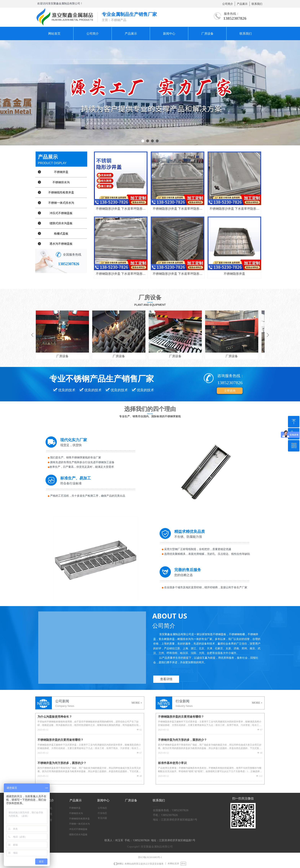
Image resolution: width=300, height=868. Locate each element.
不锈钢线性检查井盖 (61, 192)
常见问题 (102, 818)
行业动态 (102, 813)
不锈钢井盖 (61, 172)
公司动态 (102, 808)
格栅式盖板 (61, 234)
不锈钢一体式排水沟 (61, 203)
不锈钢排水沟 (61, 182)
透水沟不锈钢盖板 (61, 244)
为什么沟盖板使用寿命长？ (55, 717)
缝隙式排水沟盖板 (61, 223)
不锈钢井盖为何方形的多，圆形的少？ (62, 763)
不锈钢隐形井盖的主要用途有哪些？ (60, 740)
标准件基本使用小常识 (172, 763)
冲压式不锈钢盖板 (61, 213)
